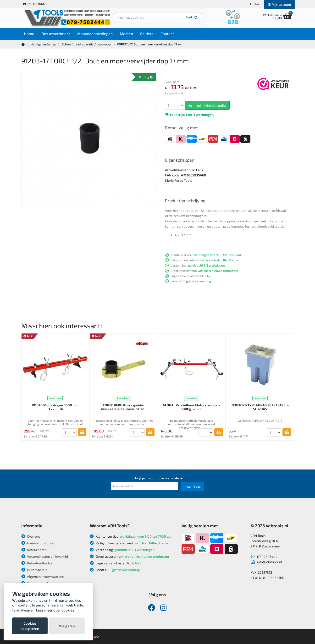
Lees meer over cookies (55, 610)
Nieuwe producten (38, 543)
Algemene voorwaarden (43, 576)
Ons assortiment (57, 34)
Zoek (190, 18)
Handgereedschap (43, 44)
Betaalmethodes (37, 563)
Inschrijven (193, 486)
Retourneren (34, 550)
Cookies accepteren (30, 626)
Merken (127, 34)
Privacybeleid (34, 570)
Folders (148, 34)
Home (30, 34)
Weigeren (67, 626)
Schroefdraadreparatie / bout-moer (87, 44)
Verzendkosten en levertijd (45, 556)
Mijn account (279, 4)
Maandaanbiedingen (96, 34)
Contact (255, 4)
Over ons (31, 536)
